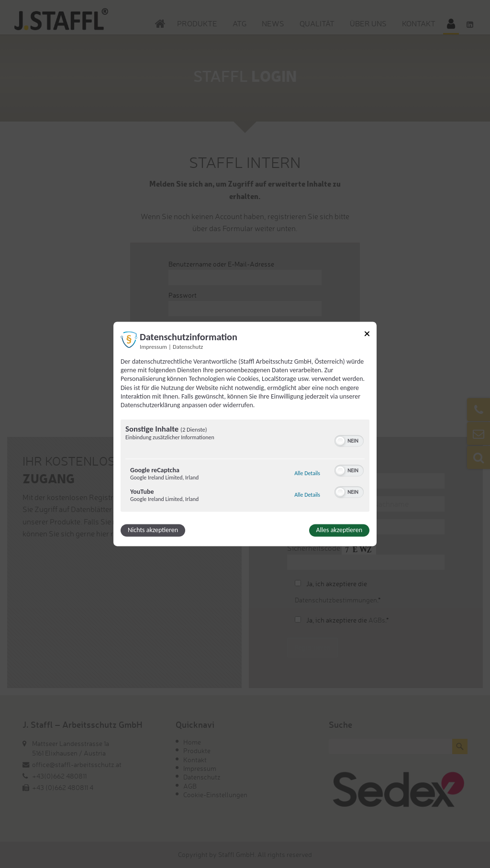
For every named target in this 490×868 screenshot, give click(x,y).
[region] (245, 467)
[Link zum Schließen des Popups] (367, 335)
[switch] (349, 440)
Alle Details (307, 474)
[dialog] (245, 434)
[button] (340, 441)
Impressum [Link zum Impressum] (153, 347)
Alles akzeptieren (339, 530)
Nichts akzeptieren (153, 530)
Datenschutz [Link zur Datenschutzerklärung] (188, 347)
